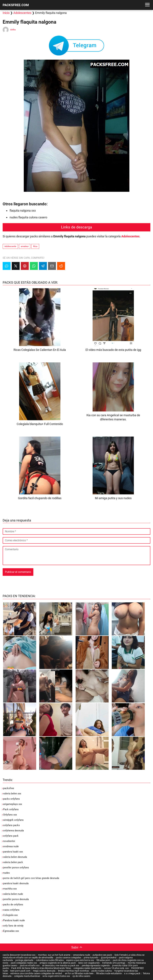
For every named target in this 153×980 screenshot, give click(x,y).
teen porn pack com (20, 971)
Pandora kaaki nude (14, 920)
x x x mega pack (132, 973)
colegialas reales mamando (87, 968)
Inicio (6, 13)
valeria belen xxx (12, 794)
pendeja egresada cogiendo (96, 965)
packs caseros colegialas (68, 958)
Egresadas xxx (11, 931)
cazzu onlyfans (11, 910)
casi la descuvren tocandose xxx (19, 955)
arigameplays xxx (13, 804)
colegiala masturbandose (27, 976)
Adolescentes (22, 13)
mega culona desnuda (44, 971)
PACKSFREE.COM (16, 5)
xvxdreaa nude (11, 846)
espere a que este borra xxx (80, 960)
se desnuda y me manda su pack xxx (61, 965)
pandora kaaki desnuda (16, 883)
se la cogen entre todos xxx (56, 976)
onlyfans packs (11, 825)
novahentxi (9, 841)
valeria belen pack (13, 862)
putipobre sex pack (102, 955)
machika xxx (10, 889)
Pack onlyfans (11, 809)
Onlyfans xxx (10, 815)
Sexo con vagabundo (89, 963)
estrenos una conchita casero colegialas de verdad (36, 973)
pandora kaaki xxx (13, 852)
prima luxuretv (91, 958)
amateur (25, 246)
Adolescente (10, 246)
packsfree (9, 788)
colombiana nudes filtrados (50, 960)
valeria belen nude (13, 894)
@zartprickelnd (109, 958)
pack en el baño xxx (30, 965)
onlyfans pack (11, 836)
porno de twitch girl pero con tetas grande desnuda (31, 878)
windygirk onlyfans (13, 820)
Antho (13, 30)
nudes (6, 873)
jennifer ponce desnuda (16, 899)
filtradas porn (103, 960)
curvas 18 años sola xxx (116, 968)
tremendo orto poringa (114, 963)
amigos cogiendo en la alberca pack (58, 963)
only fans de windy (13, 926)
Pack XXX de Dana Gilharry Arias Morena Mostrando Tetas (41, 968)
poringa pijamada (24, 960)
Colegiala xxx (10, 915)
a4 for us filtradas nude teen (79, 973)
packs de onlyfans (13, 905)
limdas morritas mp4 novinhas (73, 971)
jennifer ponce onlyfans (16, 868)
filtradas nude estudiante (109, 973)
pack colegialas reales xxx (24, 963)
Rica (35, 246)
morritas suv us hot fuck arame (54, 955)
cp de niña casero (81, 976)
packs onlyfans (11, 799)
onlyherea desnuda (13, 831)
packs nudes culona (102, 971)
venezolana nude (81, 955)
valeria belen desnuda (15, 857)
